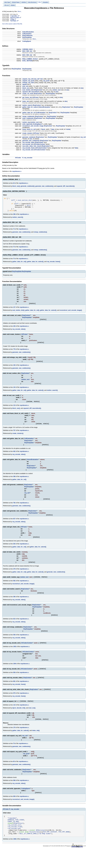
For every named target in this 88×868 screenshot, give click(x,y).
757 (14, 437)
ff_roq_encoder (27, 159)
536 (14, 645)
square (25, 86)
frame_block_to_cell (29, 131)
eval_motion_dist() (18, 315)
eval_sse (25, 88)
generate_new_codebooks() (44, 188)
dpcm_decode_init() (19, 720)
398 (14, 484)
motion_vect (57, 92)
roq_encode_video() (19, 334)
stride (68, 131)
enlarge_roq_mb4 (28, 84)
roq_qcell (46, 82)
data (53, 131)
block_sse (26, 90)
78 (14, 757)
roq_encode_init (28, 146)
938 (14, 684)
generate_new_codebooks (31, 142)
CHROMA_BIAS (27, 51)
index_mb (26, 103)
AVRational (40, 847)
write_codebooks (28, 120)
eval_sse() (32, 720)
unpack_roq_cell (28, 81)
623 (14, 629)
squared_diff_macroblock (31, 93)
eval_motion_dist (28, 92)
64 (14, 185)
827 (14, 527)
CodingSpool (27, 43)
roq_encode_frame (28, 150)
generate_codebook (29, 139)
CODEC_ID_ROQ (13, 837)
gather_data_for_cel (29, 114)
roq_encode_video (28, 144)
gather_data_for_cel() (19, 266)
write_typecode (27, 126)
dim (61, 99)
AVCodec (18, 159)
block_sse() (16, 188)
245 (14, 331)
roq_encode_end (28, 151)
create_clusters (27, 135)
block (43, 131)
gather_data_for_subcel (30, 109)
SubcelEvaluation (28, 34)
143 (14, 393)
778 (14, 355)
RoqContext (38, 92)
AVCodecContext (39, 146)
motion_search (27, 107)
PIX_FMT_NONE (64, 849)
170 (14, 740)
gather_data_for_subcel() (35, 266)
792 (14, 511)
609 (14, 810)
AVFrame (36, 99)
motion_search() (18, 222)
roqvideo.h (15, 17)
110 (14, 717)
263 (14, 552)
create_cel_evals (28, 95)
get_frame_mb (27, 99)
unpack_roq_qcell (28, 82)
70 (14, 251)
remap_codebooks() (40, 236)
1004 (15, 675)
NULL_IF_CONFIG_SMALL (29, 851)
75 (14, 263)
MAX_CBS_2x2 (27, 57)
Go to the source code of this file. (12, 26)
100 (14, 371)
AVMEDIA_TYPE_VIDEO (16, 835)
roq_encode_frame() (54, 266)
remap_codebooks (28, 118)
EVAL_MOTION (27, 62)
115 (14, 412)
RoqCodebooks (27, 37)
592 (14, 590)
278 (14, 578)
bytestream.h (15, 19)
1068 (15, 857)
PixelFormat (34, 849)
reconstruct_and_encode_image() (71, 315)
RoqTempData (27, 39)
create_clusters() (18, 440)
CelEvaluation (27, 35)
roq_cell (37, 81)
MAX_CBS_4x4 (27, 53)
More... (20, 11)
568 (14, 794)
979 (14, 705)
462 (14, 459)
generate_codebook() (28, 188)
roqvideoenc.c (17, 173)
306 (14, 606)
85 (14, 775)
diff (13, 203)
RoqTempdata (27, 71)
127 (14, 312)
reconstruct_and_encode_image (33, 128)
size (82, 90)
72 (14, 233)
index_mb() (36, 743)
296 (14, 219)
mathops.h (14, 22)
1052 (15, 657)
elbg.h (13, 20)
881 (14, 693)
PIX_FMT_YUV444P (50, 849)
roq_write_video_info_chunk (32, 148)
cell (41, 81)
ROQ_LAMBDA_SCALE (30, 61)
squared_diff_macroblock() (66, 188)
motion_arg (26, 124)
